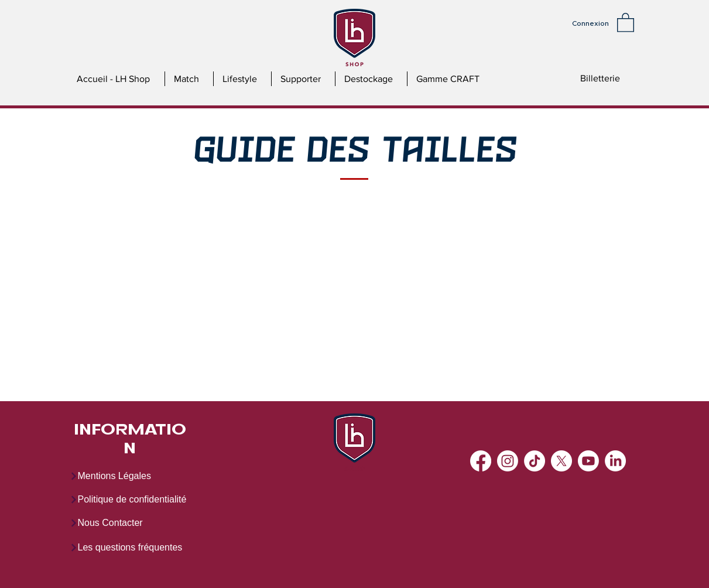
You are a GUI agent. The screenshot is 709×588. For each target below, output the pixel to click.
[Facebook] (481, 461)
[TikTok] (535, 461)
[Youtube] (588, 461)
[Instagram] (508, 461)
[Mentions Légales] (123, 476)
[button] (626, 22)
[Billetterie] (600, 79)
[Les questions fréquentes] (136, 548)
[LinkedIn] (615, 461)
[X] (561, 461)
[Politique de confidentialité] (136, 500)
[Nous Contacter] (123, 523)
